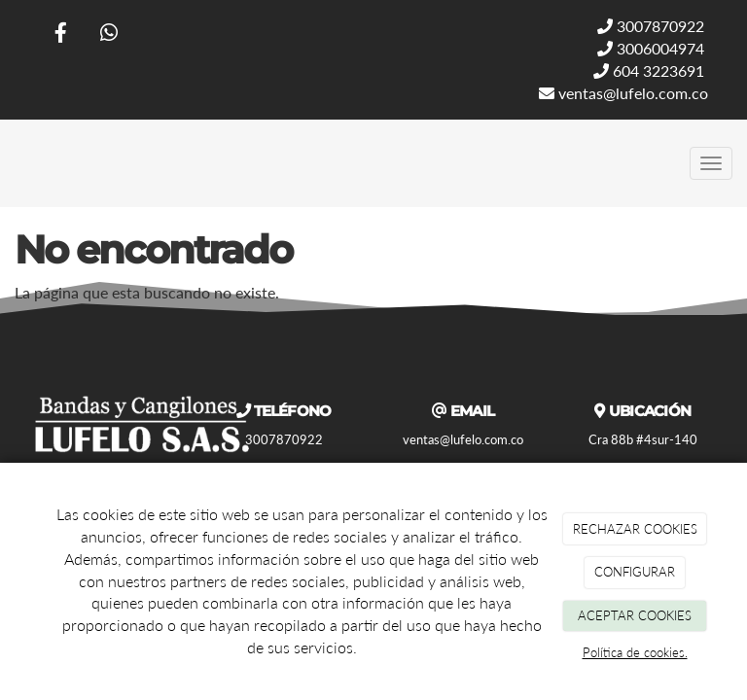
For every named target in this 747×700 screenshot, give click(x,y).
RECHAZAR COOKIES (635, 529)
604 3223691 (649, 70)
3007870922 (651, 26)
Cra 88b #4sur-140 (643, 439)
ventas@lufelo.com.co (623, 93)
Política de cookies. (635, 652)
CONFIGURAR (635, 572)
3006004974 (651, 48)
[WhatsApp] (109, 35)
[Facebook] (61, 35)
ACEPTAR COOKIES (635, 615)
